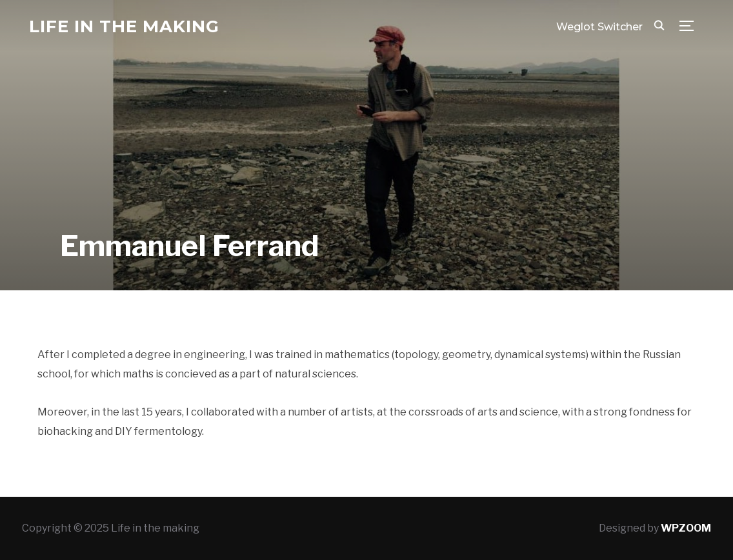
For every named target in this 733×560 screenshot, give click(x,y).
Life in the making (124, 26)
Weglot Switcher (599, 27)
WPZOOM (686, 528)
